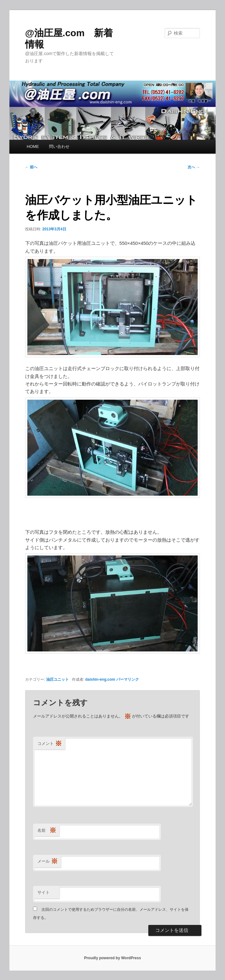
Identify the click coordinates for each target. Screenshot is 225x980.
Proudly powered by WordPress (112, 958)
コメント (50, 744)
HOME (33, 146)
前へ (31, 167)
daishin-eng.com (100, 679)
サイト (44, 892)
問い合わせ (59, 146)
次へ (194, 167)
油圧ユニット (58, 679)
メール (48, 862)
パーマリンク (128, 679)
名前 (47, 831)
